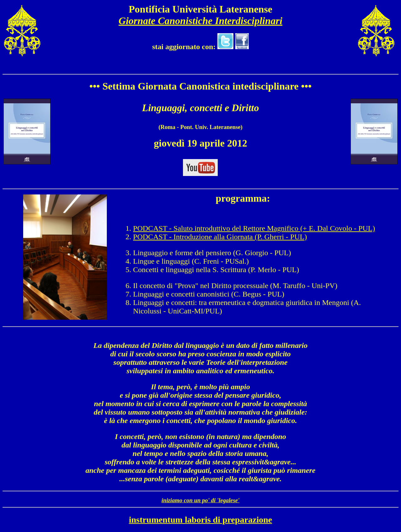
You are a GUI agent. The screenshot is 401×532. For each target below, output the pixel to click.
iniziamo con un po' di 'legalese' (201, 500)
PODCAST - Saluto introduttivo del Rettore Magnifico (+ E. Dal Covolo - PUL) (254, 228)
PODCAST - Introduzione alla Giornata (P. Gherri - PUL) (220, 237)
